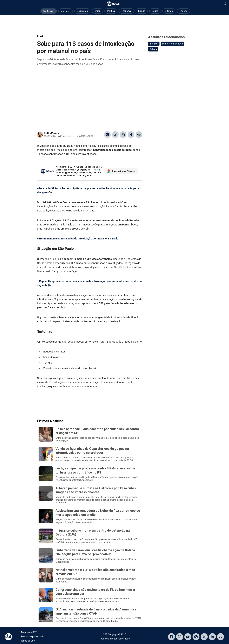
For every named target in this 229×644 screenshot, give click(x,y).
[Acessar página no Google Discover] (221, 637)
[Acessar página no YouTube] (188, 637)
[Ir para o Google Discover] (139, 135)
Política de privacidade (32, 636)
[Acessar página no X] (204, 637)
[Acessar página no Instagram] (180, 637)
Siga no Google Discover (121, 171)
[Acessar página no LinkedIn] (212, 637)
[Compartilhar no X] (115, 135)
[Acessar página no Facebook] (171, 637)
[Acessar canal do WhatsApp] (196, 637)
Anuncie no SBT (29, 632)
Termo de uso (28, 641)
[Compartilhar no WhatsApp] (107, 135)
